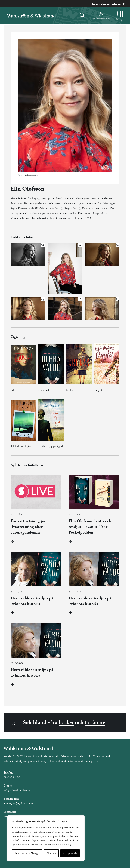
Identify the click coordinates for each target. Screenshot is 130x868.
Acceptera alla (70, 853)
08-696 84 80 (12, 777)
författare (95, 722)
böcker (66, 722)
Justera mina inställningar (27, 853)
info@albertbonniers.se (17, 790)
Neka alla (51, 853)
